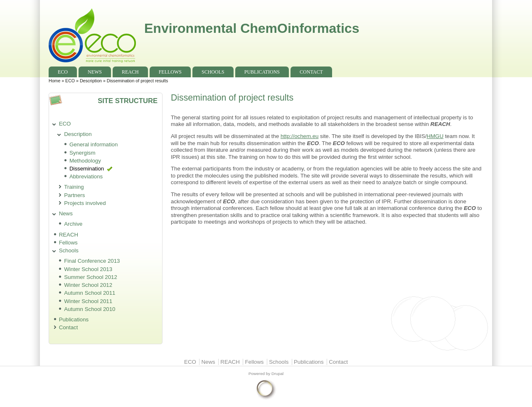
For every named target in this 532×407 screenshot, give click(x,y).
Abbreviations (86, 176)
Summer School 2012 (91, 277)
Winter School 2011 (88, 301)
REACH (130, 72)
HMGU (435, 136)
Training (74, 187)
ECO (63, 72)
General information (94, 144)
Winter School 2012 (88, 285)
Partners (74, 195)
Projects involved (85, 203)
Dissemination (87, 169)
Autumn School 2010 (90, 309)
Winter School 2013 (88, 269)
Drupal (277, 374)
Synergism (83, 153)
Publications (262, 72)
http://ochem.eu (299, 136)
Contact (311, 72)
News (95, 72)
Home (54, 81)
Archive (73, 224)
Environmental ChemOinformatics (252, 28)
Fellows (170, 72)
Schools (213, 72)
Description (91, 81)
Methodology (85, 161)
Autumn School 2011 (90, 293)
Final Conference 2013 (92, 261)
